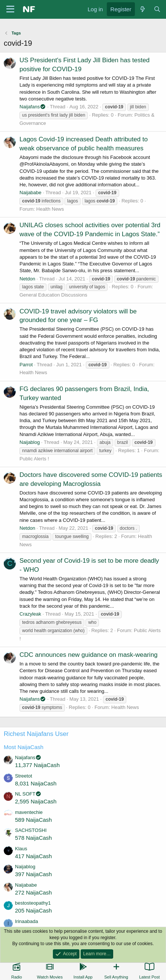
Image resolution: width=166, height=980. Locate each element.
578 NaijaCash (33, 838)
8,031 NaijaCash (36, 783)
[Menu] (10, 9)
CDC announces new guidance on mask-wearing (89, 655)
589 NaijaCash (33, 820)
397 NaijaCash (33, 874)
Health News (50, 209)
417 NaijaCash (33, 856)
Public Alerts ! (34, 459)
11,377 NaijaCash (37, 765)
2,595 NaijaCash (36, 801)
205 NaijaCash (33, 910)
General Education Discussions (53, 295)
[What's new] (142, 9)
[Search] (157, 9)
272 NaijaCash (33, 892)
